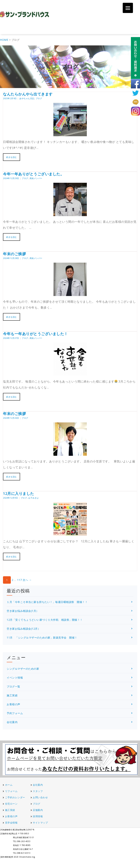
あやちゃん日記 (27, 98)
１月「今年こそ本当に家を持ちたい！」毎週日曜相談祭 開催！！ (47, 602)
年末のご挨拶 (14, 254)
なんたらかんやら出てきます (28, 94)
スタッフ (38, 791)
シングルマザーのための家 (23, 669)
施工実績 (12, 695)
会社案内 (12, 722)
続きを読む (12, 157)
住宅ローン (11, 804)
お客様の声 (13, 704)
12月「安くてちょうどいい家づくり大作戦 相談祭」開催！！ (45, 620)
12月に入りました (18, 493)
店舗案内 (38, 810)
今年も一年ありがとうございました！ (35, 334)
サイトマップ (40, 823)
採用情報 (38, 816)
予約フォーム (15, 713)
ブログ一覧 (13, 686)
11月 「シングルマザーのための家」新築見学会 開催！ (42, 638)
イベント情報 (15, 678)
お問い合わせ (40, 797)
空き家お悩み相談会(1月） (23, 611)
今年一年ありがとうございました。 (33, 174)
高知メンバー (36, 178)
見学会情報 (11, 823)
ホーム (9, 785)
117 (20, 580)
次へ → (27, 580)
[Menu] (128, 8)
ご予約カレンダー (15, 797)
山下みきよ (34, 498)
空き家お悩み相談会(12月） (24, 629)
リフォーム (12, 791)
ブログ (39, 98)
